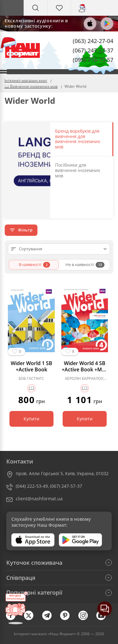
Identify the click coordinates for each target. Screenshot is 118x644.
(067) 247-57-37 (93, 50)
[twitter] (32, 619)
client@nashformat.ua (39, 499)
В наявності (34, 264)
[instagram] (86, 619)
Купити (31, 419)
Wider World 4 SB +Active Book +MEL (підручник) (85, 366)
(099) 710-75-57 (93, 59)
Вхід (83, 14)
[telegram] (50, 619)
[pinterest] (68, 619)
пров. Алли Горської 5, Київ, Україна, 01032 (62, 473)
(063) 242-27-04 (93, 41)
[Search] (36, 8)
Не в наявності (85, 264)
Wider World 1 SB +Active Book (31, 366)
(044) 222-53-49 (32, 486)
